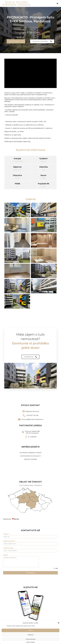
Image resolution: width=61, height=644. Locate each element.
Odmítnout (30, 635)
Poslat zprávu (31, 573)
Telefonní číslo (8, 548)
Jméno (6, 534)
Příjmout (30, 630)
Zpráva (6, 555)
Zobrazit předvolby (30, 639)
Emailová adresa (9, 541)
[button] (59, 623)
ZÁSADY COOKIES (30, 642)
